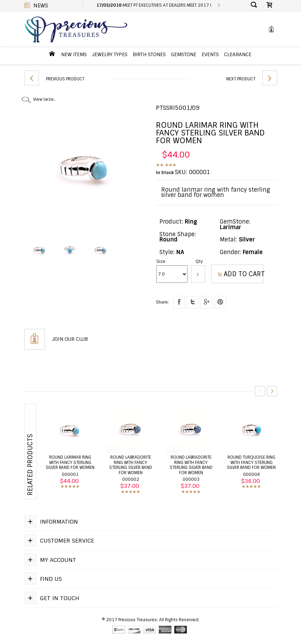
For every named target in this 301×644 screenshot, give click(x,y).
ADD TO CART (241, 274)
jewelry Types (110, 54)
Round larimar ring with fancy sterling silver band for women (70, 462)
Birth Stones (149, 54)
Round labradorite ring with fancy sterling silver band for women (131, 465)
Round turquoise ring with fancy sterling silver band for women (251, 462)
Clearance (238, 54)
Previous (83, 5)
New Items (74, 54)
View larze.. (44, 99)
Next (272, 391)
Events (210, 54)
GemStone (184, 54)
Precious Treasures (138, 620)
